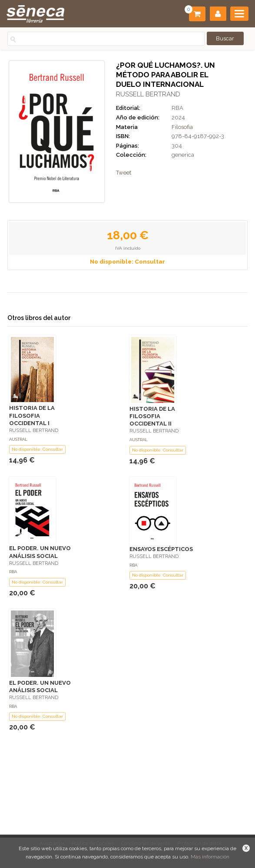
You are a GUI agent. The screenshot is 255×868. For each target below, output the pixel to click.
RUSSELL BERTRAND (148, 94)
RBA (177, 108)
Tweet (124, 173)
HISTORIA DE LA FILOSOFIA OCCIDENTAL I (32, 415)
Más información (210, 857)
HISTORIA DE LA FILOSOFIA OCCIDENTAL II (152, 416)
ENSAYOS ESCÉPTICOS (161, 549)
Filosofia (182, 127)
